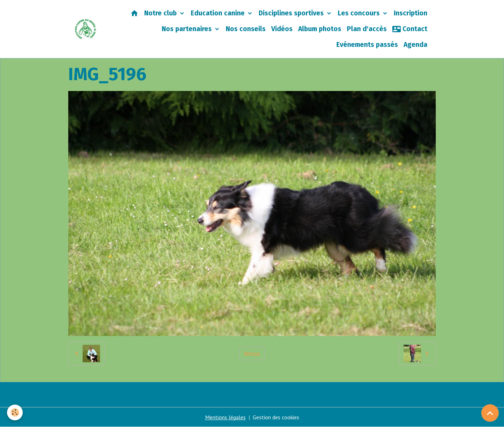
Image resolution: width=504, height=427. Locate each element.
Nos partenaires (188, 29)
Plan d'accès (367, 29)
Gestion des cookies (276, 417)
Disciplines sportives (292, 13)
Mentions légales (225, 417)
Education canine (219, 13)
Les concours (360, 13)
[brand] (86, 29)
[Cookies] (15, 412)
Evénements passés (367, 45)
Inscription (411, 13)
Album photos (320, 29)
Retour (252, 353)
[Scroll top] (490, 413)
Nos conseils (246, 29)
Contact (410, 29)
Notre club (161, 13)
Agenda (415, 45)
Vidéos (282, 29)
